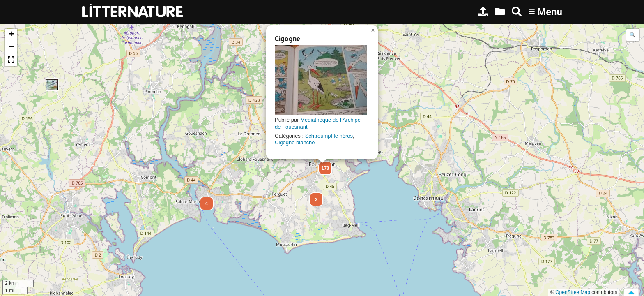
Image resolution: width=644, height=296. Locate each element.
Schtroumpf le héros (329, 136)
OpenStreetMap (573, 292)
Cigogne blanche (295, 142)
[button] (52, 84)
